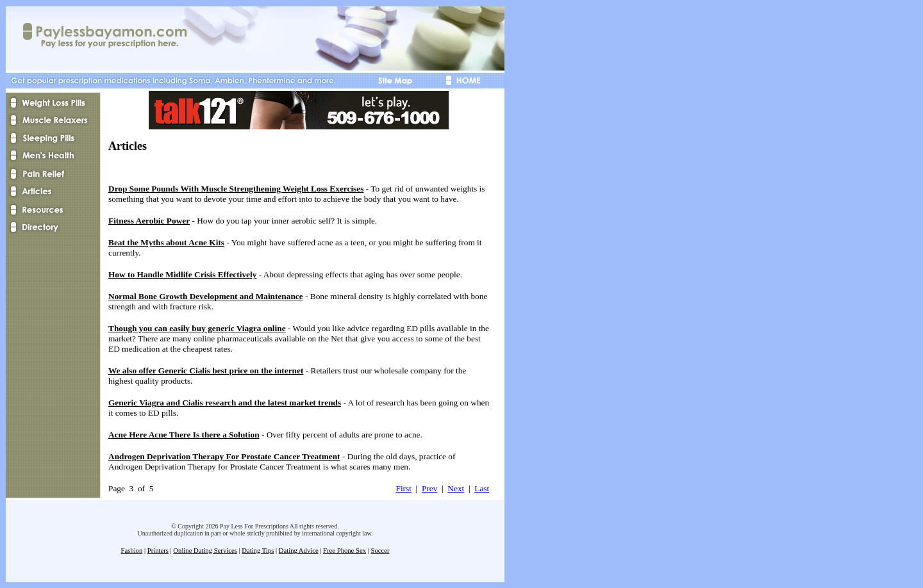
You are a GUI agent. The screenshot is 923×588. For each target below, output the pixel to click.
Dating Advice (299, 551)
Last (482, 488)
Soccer (380, 551)
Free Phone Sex (345, 551)
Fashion (132, 551)
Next (456, 488)
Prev (429, 488)
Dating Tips (258, 551)
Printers (158, 551)
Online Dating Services (205, 551)
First (403, 488)
